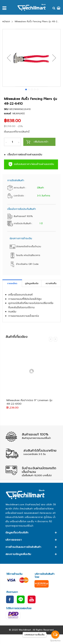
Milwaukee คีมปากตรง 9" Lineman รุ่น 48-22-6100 (29, 402)
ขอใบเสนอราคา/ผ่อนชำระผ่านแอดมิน (31, 164)
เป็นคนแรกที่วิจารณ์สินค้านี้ (17, 132)
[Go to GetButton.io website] (55, 641)
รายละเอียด (12, 283)
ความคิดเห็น (51, 283)
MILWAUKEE (19, 114)
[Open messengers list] (55, 635)
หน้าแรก (6, 21)
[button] (9, 58)
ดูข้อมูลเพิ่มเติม (32, 283)
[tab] (12, 283)
